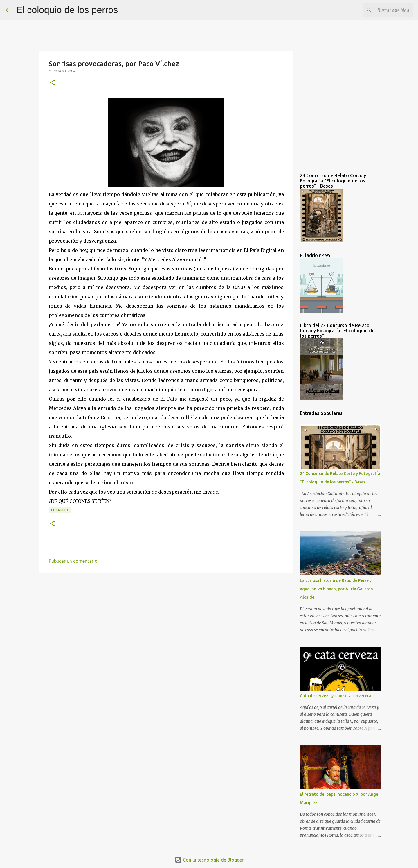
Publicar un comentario (73, 561)
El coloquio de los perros (67, 10)
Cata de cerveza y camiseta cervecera (336, 696)
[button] (52, 83)
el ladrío (60, 510)
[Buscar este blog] (383, 10)
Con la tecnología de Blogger (209, 860)
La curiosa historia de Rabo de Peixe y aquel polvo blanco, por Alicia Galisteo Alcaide (336, 589)
